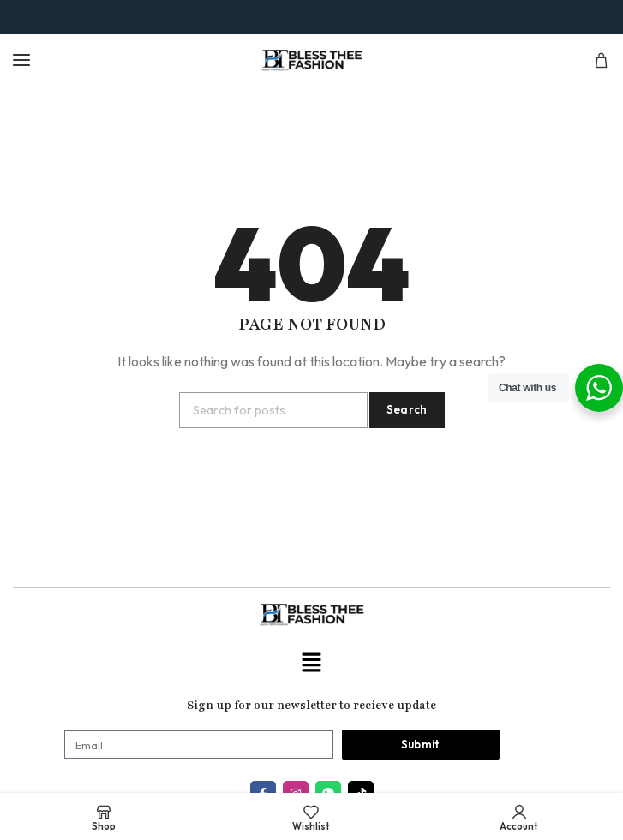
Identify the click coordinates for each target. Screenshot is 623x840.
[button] (311, 663)
